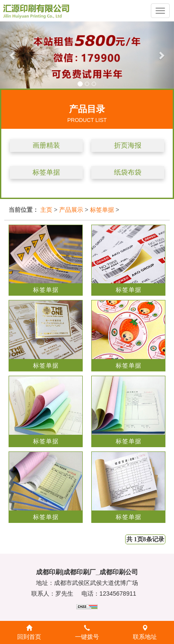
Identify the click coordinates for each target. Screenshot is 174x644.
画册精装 (46, 145)
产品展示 (71, 210)
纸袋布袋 (128, 172)
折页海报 (128, 145)
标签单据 (46, 172)
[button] (13, 55)
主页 (46, 210)
